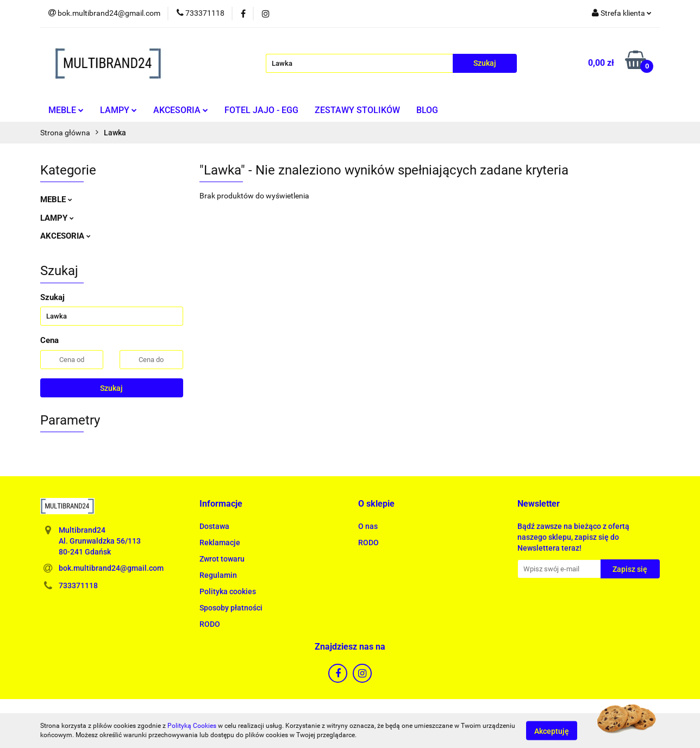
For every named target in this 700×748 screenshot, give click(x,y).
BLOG (427, 110)
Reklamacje (220, 543)
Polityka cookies (228, 591)
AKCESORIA (181, 110)
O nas (368, 526)
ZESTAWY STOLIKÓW (357, 110)
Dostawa (214, 526)
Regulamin (218, 575)
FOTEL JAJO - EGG (261, 110)
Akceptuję (552, 731)
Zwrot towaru (222, 559)
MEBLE (66, 110)
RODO (210, 624)
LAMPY (118, 110)
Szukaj (111, 388)
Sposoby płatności (231, 608)
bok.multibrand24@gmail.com (111, 568)
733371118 (78, 585)
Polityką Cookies (192, 726)
